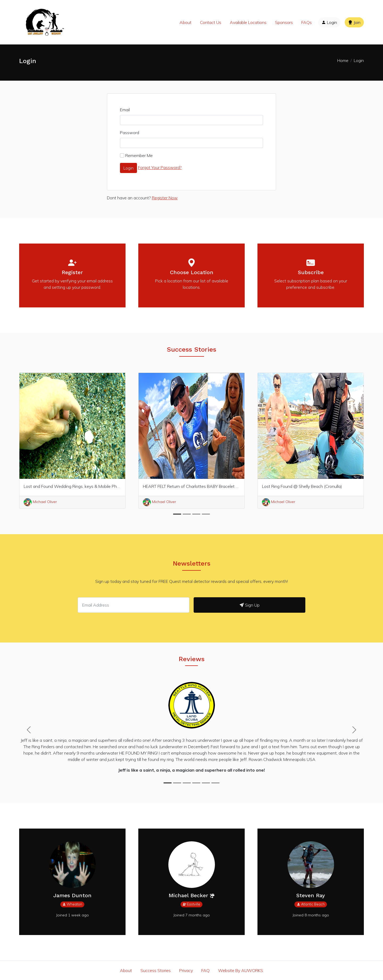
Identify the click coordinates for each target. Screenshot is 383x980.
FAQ (205, 970)
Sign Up (250, 605)
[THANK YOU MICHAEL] (196, 783)
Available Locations (248, 22)
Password (130, 133)
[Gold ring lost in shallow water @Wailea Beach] (215, 783)
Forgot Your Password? (160, 167)
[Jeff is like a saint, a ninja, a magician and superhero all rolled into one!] (168, 783)
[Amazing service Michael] (187, 783)
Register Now (165, 198)
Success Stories (156, 970)
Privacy (186, 970)
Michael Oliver (159, 502)
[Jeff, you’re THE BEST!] (206, 783)
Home (343, 60)
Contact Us (211, 22)
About (186, 22)
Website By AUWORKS (241, 970)
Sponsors (284, 22)
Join (354, 22)
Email (125, 110)
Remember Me (139, 155)
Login (329, 22)
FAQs (307, 22)
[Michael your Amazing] (177, 783)
